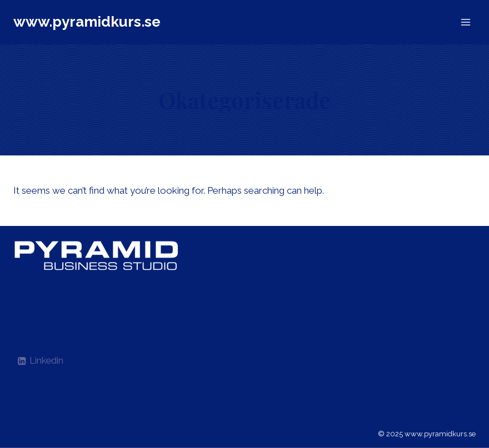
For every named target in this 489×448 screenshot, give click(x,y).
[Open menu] (465, 22)
